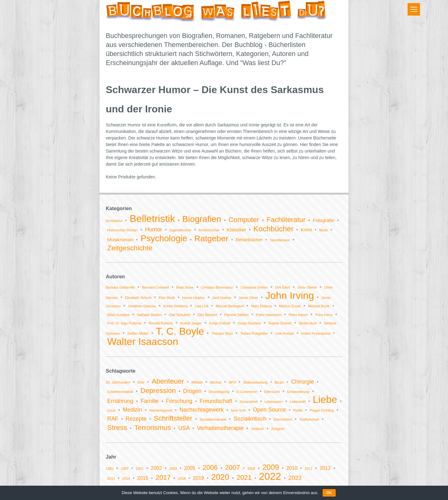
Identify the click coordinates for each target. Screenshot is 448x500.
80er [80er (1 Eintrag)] (141, 382)
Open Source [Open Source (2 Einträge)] (269, 410)
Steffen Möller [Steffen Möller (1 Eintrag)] (138, 333)
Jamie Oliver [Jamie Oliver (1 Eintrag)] (248, 298)
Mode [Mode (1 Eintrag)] (324, 230)
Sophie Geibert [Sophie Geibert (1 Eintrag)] (280, 323)
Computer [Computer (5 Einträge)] (244, 220)
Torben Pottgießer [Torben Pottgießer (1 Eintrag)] (254, 333)
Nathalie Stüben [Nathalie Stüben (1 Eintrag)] (149, 315)
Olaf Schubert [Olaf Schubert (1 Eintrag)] (180, 315)
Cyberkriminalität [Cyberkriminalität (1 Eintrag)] (120, 392)
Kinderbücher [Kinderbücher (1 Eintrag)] (209, 230)
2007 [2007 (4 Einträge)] (233, 467)
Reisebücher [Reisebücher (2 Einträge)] (249, 240)
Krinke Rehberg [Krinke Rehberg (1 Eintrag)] (175, 306)
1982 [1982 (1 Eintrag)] (110, 469)
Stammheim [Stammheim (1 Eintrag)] (283, 419)
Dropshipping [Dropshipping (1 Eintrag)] (219, 392)
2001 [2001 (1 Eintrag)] (140, 469)
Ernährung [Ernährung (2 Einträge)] (120, 401)
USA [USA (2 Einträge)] (184, 428)
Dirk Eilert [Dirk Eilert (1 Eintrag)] (282, 287)
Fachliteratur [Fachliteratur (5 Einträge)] (286, 220)
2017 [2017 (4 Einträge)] (163, 477)
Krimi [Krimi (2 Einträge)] (306, 230)
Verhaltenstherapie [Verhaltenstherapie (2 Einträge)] (220, 428)
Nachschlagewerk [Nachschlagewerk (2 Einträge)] (202, 410)
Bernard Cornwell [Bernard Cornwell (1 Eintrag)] (156, 287)
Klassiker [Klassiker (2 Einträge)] (237, 230)
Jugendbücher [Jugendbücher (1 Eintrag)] (180, 230)
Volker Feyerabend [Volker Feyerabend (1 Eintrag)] (316, 333)
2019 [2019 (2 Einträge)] (198, 478)
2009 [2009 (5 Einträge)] (271, 467)
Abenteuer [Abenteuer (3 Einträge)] (168, 381)
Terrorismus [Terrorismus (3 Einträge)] (153, 428)
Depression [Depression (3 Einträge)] (158, 391)
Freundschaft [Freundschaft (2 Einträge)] (216, 401)
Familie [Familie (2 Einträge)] (150, 401)
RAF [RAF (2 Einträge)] (113, 419)
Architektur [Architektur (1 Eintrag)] (114, 221)
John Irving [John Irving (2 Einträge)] (290, 295)
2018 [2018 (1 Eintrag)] (182, 479)
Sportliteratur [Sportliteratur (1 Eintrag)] (280, 240)
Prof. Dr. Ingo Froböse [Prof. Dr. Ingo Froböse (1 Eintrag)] (124, 323)
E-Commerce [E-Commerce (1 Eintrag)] (247, 392)
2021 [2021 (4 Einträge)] (244, 477)
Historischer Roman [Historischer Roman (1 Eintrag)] (122, 230)
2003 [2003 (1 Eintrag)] (173, 469)
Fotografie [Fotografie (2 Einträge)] (324, 220)
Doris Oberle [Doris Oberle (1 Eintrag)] (307, 287)
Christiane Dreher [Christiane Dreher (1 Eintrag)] (254, 287)
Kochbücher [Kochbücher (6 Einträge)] (274, 229)
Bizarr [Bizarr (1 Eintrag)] (279, 382)
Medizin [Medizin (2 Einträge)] (133, 410)
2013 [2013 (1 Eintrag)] (111, 479)
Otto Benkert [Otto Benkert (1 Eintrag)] (207, 315)
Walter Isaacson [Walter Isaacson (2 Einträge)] (142, 342)
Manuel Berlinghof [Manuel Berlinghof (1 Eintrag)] (230, 306)
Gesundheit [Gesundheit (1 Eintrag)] (248, 402)
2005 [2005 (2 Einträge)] (190, 468)
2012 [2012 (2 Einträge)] (325, 468)
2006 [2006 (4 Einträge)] (210, 467)
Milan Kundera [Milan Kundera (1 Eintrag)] (118, 315)
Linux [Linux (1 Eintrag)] (111, 410)
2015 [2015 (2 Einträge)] (143, 478)
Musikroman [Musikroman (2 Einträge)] (120, 240)
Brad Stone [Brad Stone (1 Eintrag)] (185, 287)
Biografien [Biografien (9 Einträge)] (202, 219)
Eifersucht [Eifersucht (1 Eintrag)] (272, 392)
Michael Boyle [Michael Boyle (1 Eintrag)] (319, 306)
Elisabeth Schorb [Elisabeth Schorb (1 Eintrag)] (138, 298)
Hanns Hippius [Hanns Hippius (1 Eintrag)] (194, 298)
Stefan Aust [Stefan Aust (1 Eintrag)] (308, 323)
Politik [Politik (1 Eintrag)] (298, 410)
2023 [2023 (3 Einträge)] (295, 478)
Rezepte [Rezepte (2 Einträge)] (136, 419)
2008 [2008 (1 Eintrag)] (251, 469)
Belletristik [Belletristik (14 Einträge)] (152, 219)
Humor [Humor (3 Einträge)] (154, 229)
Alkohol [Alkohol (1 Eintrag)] (216, 382)
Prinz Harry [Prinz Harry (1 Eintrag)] (324, 315)
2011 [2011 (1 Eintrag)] (308, 469)
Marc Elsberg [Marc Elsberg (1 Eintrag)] (261, 306)
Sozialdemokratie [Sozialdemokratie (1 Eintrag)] (213, 419)
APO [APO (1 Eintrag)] (232, 382)
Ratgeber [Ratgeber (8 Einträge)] (211, 238)
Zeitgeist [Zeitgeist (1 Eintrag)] (278, 429)
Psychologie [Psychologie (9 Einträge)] (164, 238)
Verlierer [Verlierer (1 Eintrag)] (258, 429)
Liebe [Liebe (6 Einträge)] (325, 399)
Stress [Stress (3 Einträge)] (117, 428)
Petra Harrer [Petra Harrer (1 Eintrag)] (298, 315)
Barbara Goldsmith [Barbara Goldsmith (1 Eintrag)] (120, 287)
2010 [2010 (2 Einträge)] (292, 468)
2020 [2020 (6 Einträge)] (220, 477)
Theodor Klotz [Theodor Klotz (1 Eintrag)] (222, 333)
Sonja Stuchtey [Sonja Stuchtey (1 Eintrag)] (249, 323)
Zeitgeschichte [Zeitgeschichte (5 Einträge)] (130, 248)
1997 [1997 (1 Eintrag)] (125, 469)
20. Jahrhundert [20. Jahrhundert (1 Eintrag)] (118, 382)
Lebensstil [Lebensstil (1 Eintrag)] (297, 402)
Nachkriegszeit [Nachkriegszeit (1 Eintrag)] (161, 410)
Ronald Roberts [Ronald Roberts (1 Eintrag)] (161, 323)
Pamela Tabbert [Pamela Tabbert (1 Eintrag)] (236, 315)
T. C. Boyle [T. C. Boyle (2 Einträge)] (180, 331)
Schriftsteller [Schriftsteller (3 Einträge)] (173, 418)
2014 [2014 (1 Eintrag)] (126, 479)
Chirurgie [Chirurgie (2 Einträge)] (303, 382)
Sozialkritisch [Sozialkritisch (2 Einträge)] (250, 419)
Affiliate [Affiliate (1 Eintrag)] (197, 382)
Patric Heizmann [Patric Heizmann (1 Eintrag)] (269, 315)
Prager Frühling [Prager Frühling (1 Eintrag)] (322, 410)
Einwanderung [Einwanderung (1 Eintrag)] (298, 392)
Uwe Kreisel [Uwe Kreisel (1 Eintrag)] (285, 333)
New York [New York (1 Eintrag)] (238, 410)
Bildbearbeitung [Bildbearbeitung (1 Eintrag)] (255, 382)
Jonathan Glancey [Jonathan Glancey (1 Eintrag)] (142, 306)
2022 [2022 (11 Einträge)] (270, 476)
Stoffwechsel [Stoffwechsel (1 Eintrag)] (309, 419)
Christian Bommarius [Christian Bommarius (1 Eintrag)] (217, 287)
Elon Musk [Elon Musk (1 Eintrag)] (167, 298)
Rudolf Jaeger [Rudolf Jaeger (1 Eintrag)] (191, 323)
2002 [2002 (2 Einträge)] (156, 468)
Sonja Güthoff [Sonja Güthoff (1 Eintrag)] (220, 323)
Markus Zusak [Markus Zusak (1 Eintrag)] (290, 306)
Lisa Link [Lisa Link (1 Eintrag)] (202, 306)
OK (329, 493)
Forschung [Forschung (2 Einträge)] (179, 401)
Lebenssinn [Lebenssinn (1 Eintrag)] (274, 402)
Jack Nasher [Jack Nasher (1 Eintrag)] (222, 298)
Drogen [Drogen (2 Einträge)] (192, 391)
